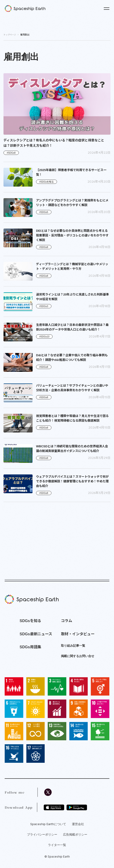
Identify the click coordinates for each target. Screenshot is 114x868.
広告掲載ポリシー (75, 834)
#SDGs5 (44, 212)
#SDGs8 (11, 153)
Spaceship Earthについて (48, 824)
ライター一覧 (57, 845)
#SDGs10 (44, 337)
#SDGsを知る (47, 182)
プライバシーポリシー (42, 834)
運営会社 (78, 824)
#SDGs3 (44, 306)
